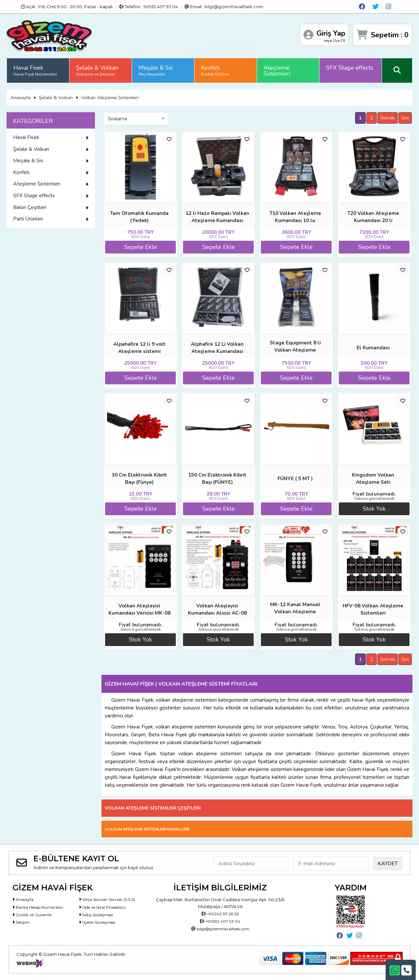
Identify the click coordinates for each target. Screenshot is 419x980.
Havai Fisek (35, 70)
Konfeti (215, 70)
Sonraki (388, 118)
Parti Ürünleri (51, 219)
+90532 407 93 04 (220, 922)
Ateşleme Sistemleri (277, 71)
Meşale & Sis (156, 70)
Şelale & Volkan (97, 70)
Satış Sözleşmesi (98, 916)
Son (405, 118)
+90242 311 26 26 (220, 914)
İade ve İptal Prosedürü (105, 908)
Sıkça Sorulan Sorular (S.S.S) (110, 900)
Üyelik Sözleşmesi (100, 924)
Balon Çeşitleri (51, 207)
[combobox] (136, 119)
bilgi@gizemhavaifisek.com (234, 7)
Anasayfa (20, 98)
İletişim (22, 924)
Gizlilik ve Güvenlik (33, 916)
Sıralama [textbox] (117, 119)
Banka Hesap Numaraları (40, 908)
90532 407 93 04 (161, 7)
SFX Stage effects (350, 68)
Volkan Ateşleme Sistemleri (110, 98)
